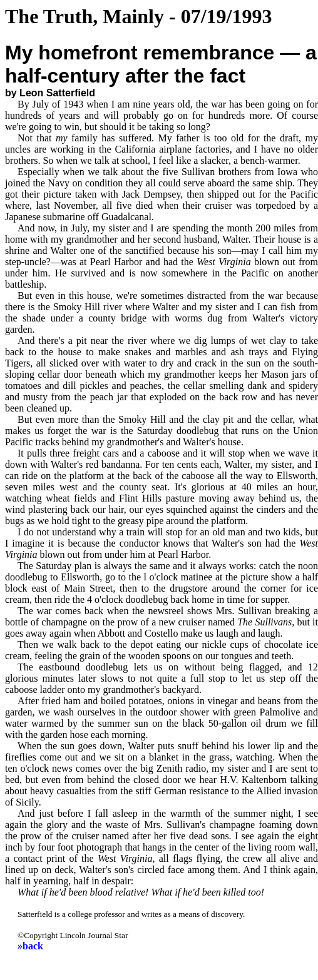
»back (30, 946)
